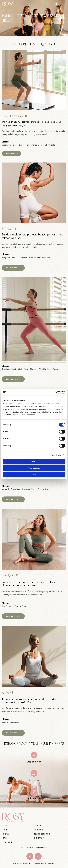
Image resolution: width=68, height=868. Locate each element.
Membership (39, 830)
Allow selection (34, 468)
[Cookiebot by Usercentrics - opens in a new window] (55, 392)
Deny (34, 474)
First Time (38, 826)
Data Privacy (39, 838)
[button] (63, 4)
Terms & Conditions (42, 834)
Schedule (5, 834)
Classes (5, 826)
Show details (56, 455)
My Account (7, 842)
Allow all (34, 462)
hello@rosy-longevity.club (36, 847)
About (4, 830)
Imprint (5, 838)
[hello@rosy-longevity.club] (23, 848)
